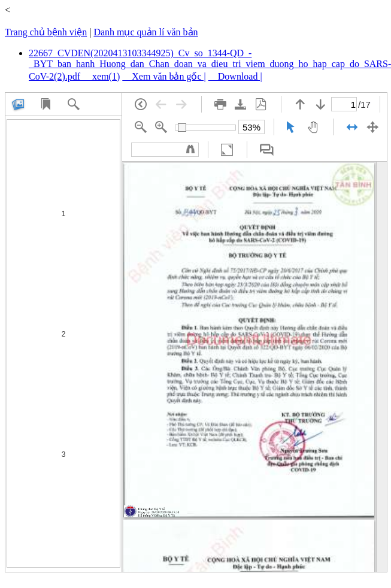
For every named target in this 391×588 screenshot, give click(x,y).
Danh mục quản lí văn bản (146, 32)
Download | (235, 76)
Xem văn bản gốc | (164, 76)
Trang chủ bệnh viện (46, 32)
